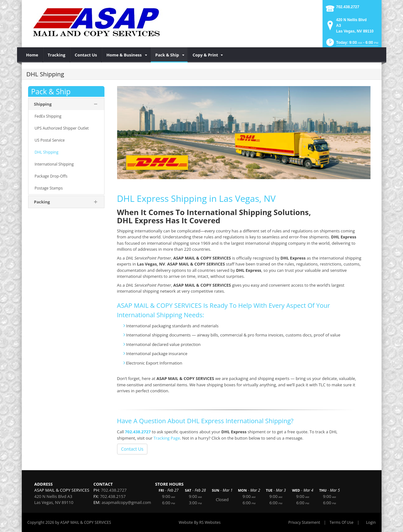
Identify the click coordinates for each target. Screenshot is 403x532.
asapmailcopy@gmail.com (126, 502)
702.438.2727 (348, 7)
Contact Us (132, 449)
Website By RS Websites (200, 522)
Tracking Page (167, 438)
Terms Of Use (341, 522)
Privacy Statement (304, 522)
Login (371, 522)
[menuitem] (32, 55)
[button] (352, 44)
